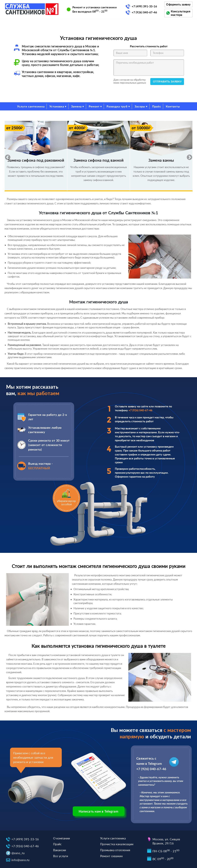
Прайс (157, 106)
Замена (76, 106)
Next (188, 156)
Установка (57, 106)
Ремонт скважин (111, 856)
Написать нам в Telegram (99, 811)
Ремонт (94, 106)
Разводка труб (117, 106)
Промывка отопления (115, 850)
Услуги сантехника (31, 106)
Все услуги (61, 856)
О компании (62, 838)
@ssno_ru (18, 853)
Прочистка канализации (117, 844)
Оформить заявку (178, 4)
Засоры (140, 106)
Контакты (173, 106)
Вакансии (60, 850)
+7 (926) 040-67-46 (144, 12)
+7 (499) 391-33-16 (144, 6)
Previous (6, 156)
